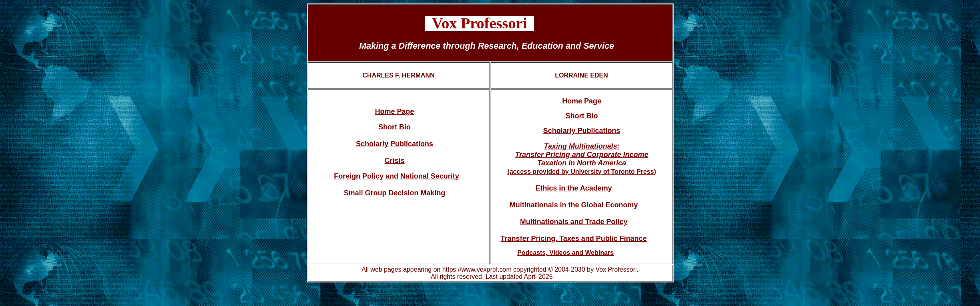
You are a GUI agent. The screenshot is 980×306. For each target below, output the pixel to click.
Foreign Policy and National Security (397, 176)
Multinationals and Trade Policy (573, 222)
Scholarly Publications (395, 144)
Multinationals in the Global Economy (573, 205)
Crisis (394, 161)
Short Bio (395, 127)
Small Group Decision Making (394, 193)
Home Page (394, 111)
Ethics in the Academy (573, 188)
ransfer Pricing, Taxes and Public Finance (576, 238)
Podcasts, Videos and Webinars (566, 253)
